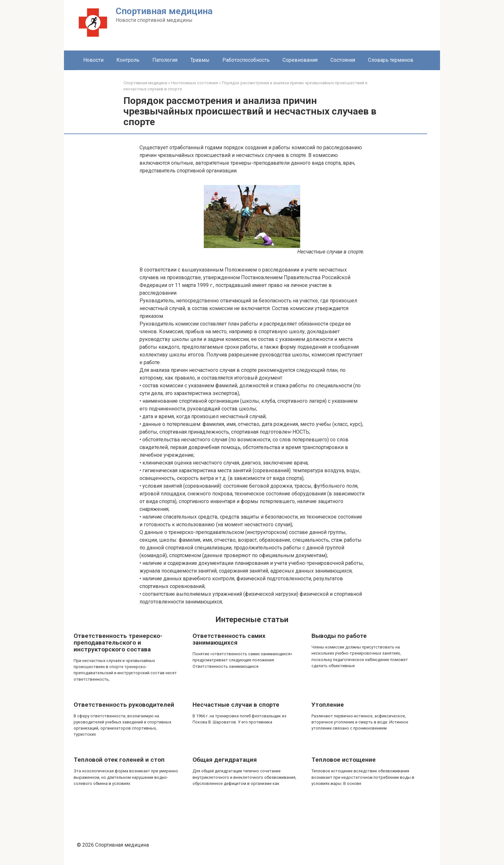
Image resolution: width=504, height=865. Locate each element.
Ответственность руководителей (124, 705)
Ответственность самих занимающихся (229, 639)
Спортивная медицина (164, 11)
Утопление (328, 705)
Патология (165, 60)
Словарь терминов (391, 60)
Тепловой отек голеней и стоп (119, 760)
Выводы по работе (339, 636)
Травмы (200, 60)
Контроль (128, 60)
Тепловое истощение (344, 760)
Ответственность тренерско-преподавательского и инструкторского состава (118, 643)
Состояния (343, 60)
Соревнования (300, 60)
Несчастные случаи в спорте (236, 705)
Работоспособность (246, 60)
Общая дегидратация (225, 760)
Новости (93, 60)
